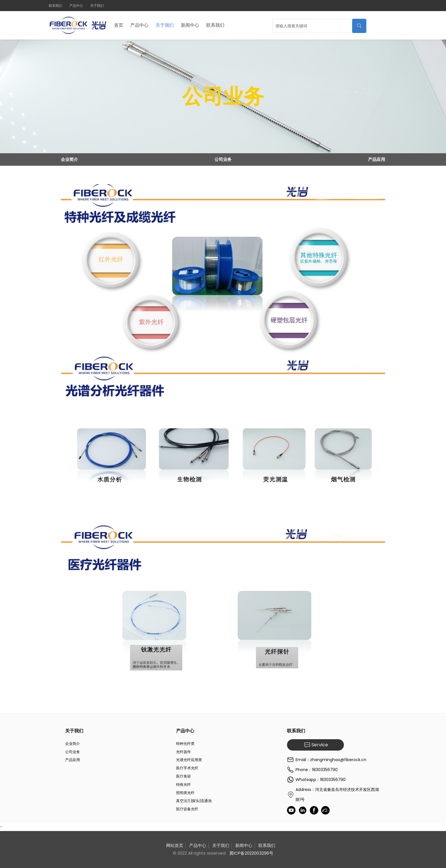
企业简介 (69, 159)
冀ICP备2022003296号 (251, 853)
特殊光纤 (183, 785)
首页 (119, 25)
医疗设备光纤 (187, 809)
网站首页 (175, 845)
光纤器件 (183, 752)
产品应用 (377, 159)
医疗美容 (183, 776)
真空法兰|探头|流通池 (194, 801)
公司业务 (223, 159)
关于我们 (97, 6)
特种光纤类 (185, 744)
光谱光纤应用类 (189, 760)
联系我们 (55, 6)
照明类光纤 (185, 793)
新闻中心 (190, 25)
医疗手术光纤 (187, 768)
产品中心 (76, 6)
